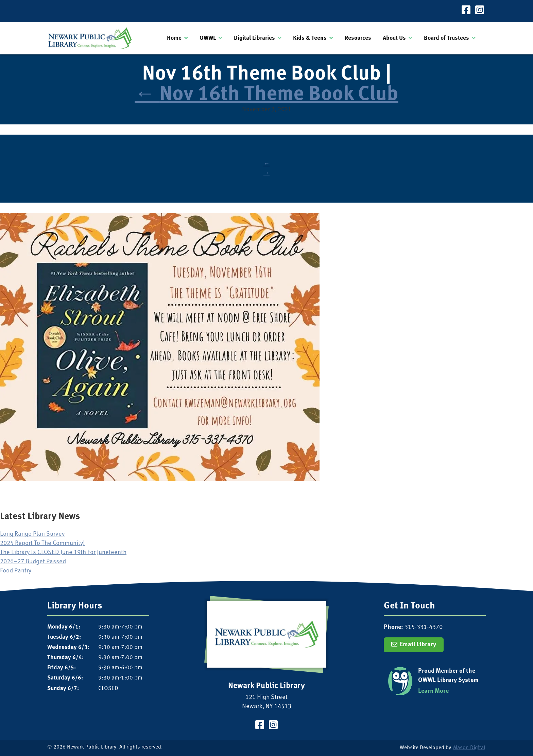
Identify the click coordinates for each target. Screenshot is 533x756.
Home (174, 38)
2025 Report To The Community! (42, 543)
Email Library (418, 645)
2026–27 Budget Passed (33, 562)
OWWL (208, 38)
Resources (358, 38)
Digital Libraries (254, 38)
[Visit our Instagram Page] (480, 11)
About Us (394, 38)
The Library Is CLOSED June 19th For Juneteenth (63, 553)
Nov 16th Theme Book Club (266, 95)
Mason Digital (469, 748)
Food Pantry (16, 571)
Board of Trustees (446, 38)
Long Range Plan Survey (32, 534)
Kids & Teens (310, 38)
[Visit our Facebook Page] (466, 11)
